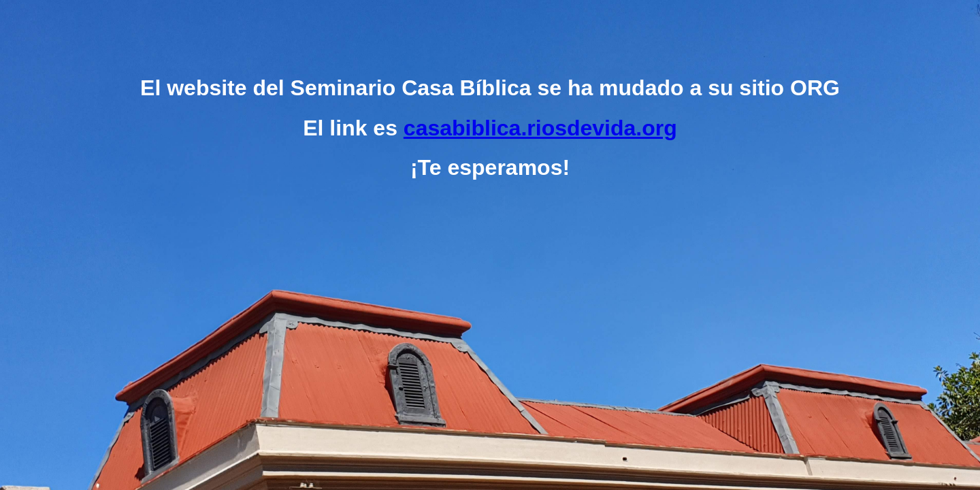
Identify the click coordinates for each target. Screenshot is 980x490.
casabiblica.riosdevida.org (540, 128)
